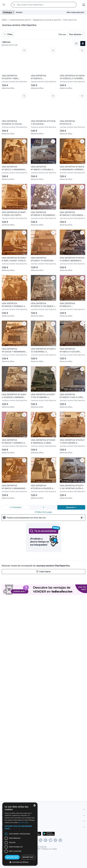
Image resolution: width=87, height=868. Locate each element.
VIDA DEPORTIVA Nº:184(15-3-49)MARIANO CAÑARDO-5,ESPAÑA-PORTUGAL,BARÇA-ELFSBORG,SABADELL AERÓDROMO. (72, 168)
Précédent (16, 507)
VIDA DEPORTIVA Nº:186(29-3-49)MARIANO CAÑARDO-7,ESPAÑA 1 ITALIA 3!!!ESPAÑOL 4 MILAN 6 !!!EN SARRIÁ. (13, 487)
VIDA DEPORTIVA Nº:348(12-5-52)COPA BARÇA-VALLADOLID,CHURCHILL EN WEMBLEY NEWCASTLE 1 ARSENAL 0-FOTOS (72, 350)
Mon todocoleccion (75, 12)
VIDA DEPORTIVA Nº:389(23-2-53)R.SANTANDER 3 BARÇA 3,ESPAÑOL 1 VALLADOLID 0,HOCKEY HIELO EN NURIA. (72, 305)
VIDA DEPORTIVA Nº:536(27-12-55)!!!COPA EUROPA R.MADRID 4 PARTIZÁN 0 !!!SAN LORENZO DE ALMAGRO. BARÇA (42, 259)
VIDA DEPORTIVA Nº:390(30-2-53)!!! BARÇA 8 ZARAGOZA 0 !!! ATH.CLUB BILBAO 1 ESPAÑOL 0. (72, 214)
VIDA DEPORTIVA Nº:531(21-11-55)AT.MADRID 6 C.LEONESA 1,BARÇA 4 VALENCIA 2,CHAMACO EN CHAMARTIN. (72, 442)
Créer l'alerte (43, 572)
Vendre (19, 12)
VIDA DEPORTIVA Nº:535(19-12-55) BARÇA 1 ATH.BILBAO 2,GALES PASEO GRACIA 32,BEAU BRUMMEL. (43, 305)
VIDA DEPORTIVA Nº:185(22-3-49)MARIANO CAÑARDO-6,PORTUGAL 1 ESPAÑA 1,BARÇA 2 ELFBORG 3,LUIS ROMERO (13, 168)
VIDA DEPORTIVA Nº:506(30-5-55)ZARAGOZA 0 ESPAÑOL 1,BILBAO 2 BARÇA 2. (43, 214)
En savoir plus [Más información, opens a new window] (64, 825)
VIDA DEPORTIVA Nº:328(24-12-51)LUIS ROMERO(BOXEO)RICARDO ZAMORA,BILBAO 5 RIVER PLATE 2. (14, 123)
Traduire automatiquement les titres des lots (24, 518)
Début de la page (43, 512)
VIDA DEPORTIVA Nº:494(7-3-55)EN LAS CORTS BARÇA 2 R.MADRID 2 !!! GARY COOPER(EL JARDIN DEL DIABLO (14, 214)
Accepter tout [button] (24, 857)
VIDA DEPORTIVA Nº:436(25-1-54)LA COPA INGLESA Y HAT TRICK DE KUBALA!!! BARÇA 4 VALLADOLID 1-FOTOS (71, 396)
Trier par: (62, 34)
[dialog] (43, 840)
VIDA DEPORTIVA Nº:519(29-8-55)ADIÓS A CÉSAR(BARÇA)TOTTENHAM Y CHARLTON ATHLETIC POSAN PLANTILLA (44, 487)
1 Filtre (8, 34)
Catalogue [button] (8, 12)
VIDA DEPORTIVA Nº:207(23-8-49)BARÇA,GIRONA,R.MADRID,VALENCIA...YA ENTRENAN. (72, 123)
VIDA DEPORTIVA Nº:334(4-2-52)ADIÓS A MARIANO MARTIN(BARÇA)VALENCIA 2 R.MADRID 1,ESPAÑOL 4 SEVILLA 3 (14, 396)
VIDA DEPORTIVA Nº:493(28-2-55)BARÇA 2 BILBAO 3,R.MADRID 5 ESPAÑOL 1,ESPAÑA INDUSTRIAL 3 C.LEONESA (14, 305)
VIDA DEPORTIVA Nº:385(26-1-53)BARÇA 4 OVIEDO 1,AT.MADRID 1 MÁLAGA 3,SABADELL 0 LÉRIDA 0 (13, 442)
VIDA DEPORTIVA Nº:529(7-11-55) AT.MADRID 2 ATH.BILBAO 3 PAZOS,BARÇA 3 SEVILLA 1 (43, 396)
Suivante (71, 507)
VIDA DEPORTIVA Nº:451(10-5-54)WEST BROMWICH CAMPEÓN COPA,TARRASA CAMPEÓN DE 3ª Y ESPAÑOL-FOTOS (72, 259)
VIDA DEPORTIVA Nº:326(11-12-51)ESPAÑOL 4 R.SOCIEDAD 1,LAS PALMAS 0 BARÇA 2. (43, 350)
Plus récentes (76, 34)
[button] (43, 829)
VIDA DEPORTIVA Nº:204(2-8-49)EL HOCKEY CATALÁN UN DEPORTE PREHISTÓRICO (14, 259)
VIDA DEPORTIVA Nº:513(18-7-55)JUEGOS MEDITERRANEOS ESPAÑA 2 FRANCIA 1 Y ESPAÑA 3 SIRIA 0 (43, 123)
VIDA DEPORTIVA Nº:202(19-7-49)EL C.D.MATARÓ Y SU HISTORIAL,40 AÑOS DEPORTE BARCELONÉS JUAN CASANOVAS (13, 77)
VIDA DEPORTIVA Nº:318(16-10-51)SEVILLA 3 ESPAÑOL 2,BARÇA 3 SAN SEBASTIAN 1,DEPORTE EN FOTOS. (72, 77)
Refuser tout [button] (63, 857)
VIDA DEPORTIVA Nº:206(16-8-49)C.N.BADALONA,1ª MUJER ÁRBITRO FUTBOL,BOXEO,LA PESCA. (43, 77)
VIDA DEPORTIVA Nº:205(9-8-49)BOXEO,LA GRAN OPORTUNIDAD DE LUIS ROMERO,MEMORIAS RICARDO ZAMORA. (43, 442)
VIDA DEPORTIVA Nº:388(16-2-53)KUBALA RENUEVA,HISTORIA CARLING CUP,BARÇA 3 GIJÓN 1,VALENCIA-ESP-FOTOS (42, 168)
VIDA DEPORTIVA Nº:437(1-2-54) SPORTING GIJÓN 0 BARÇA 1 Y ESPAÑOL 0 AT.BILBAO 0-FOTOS (72, 487)
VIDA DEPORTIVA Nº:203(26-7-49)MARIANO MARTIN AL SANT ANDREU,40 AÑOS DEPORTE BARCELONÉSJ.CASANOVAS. (15, 350)
